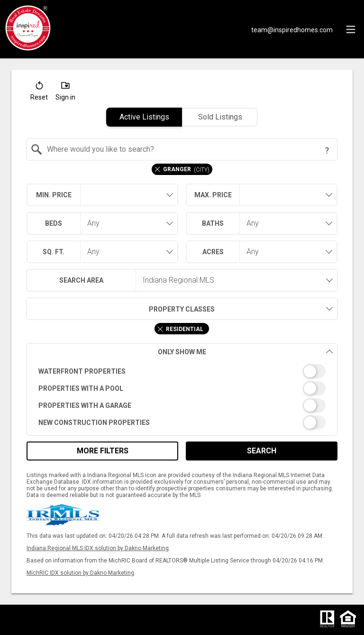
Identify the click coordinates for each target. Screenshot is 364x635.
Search (262, 451)
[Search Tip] (327, 150)
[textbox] (188, 149)
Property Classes (121, 309)
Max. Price (213, 195)
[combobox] (182, 149)
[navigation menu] (351, 29)
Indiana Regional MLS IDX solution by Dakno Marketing (98, 548)
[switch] (182, 371)
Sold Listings (220, 117)
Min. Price (54, 195)
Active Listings (144, 117)
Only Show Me (246, 352)
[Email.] (292, 29)
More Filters (103, 451)
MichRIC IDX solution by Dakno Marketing (80, 573)
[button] (39, 93)
